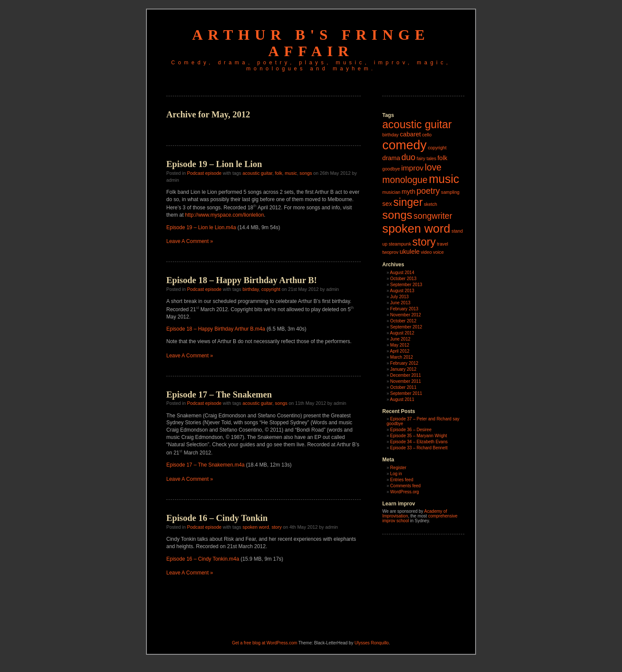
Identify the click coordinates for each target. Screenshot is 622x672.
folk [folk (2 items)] (443, 158)
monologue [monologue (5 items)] (405, 180)
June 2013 (400, 303)
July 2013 (399, 297)
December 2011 (405, 375)
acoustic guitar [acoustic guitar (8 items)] (417, 124)
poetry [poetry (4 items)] (428, 191)
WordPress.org (405, 492)
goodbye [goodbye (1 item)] (391, 169)
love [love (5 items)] (433, 167)
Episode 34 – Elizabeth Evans (419, 442)
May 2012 (400, 345)
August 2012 (402, 333)
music (291, 173)
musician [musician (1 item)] (391, 192)
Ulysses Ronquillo (372, 643)
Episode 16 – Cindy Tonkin (217, 518)
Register (398, 468)
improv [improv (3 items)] (413, 168)
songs (306, 173)
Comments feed (405, 486)
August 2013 (402, 291)
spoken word (255, 527)
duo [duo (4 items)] (408, 157)
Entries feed (401, 480)
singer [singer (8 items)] (408, 202)
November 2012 (405, 315)
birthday (251, 289)
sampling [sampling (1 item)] (450, 192)
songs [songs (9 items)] (397, 215)
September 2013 (406, 285)
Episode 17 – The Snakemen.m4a (205, 465)
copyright (271, 289)
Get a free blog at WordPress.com (265, 643)
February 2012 (404, 363)
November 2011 (405, 381)
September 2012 (406, 327)
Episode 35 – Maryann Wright (419, 436)
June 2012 (400, 339)
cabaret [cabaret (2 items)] (411, 134)
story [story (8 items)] (424, 242)
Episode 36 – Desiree (411, 430)
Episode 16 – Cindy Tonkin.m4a (203, 559)
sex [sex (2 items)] (387, 204)
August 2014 (402, 273)
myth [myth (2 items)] (409, 192)
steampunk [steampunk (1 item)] (400, 244)
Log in (396, 474)
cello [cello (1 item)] (427, 135)
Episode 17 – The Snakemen (219, 394)
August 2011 (402, 399)
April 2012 (400, 351)
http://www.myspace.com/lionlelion (224, 215)
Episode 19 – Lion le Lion (214, 164)
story (277, 527)
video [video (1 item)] (426, 252)
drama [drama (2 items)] (391, 158)
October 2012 (403, 321)
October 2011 (403, 387)
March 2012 (401, 357)
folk (279, 173)
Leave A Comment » (190, 241)
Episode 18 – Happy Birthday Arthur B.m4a (216, 329)
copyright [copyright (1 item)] (437, 148)
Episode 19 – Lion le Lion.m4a (201, 227)
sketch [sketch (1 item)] (430, 204)
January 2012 (403, 369)
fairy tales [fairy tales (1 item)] (426, 158)
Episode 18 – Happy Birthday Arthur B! (242, 280)
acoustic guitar (257, 173)
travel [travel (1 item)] (442, 244)
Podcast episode (204, 173)
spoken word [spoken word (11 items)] (416, 229)
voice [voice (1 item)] (438, 252)
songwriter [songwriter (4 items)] (433, 216)
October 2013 (403, 279)
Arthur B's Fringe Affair (311, 43)
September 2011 (406, 393)
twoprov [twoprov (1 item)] (390, 252)
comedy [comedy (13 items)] (405, 145)
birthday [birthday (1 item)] (390, 135)
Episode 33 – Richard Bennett (419, 448)
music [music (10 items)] (444, 179)
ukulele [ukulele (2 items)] (409, 252)
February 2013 (404, 309)
